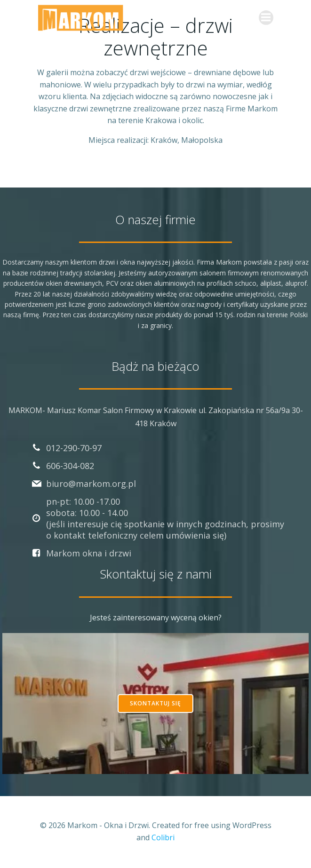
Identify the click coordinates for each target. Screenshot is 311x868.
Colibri (163, 837)
